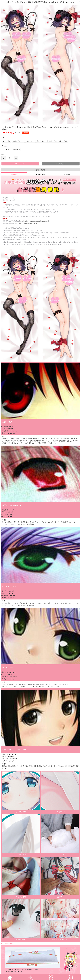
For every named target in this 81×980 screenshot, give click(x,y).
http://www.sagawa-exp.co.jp (28, 223)
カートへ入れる (20, 164)
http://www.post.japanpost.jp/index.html (36, 221)
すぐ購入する (61, 164)
